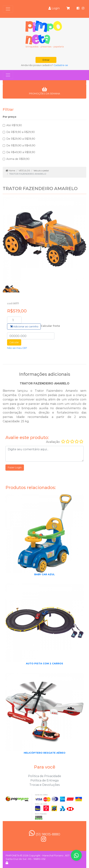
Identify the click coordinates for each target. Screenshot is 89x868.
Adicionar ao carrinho (24, 327)
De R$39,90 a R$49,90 (21, 145)
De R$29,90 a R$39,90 (21, 139)
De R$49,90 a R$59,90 (21, 152)
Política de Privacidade (45, 776)
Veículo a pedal (41, 170)
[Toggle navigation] (8, 9)
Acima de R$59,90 (18, 159)
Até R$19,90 (14, 125)
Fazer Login (15, 467)
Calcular (14, 342)
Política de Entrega (44, 780)
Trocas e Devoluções (44, 785)
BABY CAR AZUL (44, 574)
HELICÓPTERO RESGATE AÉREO (45, 753)
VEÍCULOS (24, 170)
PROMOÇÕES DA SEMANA (44, 91)
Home (10, 170)
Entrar (46, 60)
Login (54, 8)
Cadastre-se (61, 65)
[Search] (14, 320)
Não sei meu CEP (17, 348)
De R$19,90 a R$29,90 (21, 132)
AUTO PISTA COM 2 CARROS (44, 664)
